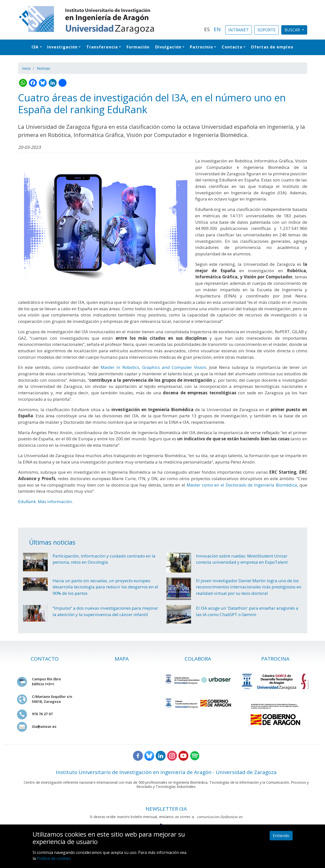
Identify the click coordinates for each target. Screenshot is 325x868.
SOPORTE (267, 30)
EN (217, 29)
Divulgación (168, 47)
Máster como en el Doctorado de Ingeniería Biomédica (242, 485)
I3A (35, 47)
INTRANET (238, 30)
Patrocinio (201, 47)
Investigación (62, 47)
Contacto (232, 47)
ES (207, 29)
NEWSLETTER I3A (166, 809)
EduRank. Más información (45, 501)
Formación (138, 47)
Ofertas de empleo (272, 47)
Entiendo (281, 836)
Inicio (26, 68)
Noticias (43, 68)
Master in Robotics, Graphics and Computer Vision (153, 367)
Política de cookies (54, 858)
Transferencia (102, 47)
